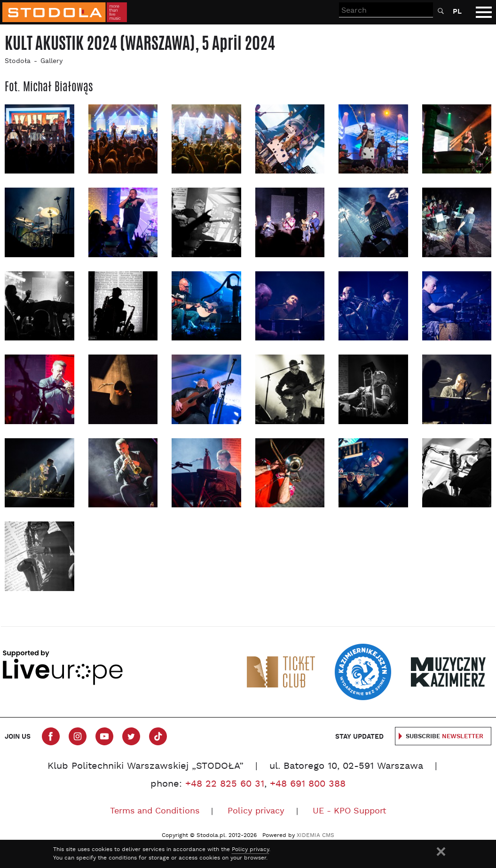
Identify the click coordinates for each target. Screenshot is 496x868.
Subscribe (445, 737)
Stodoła (18, 61)
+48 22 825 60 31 (225, 784)
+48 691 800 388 (308, 784)
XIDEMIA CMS (315, 836)
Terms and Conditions (155, 811)
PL (457, 12)
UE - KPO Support (350, 811)
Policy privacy (256, 811)
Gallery (51, 61)
